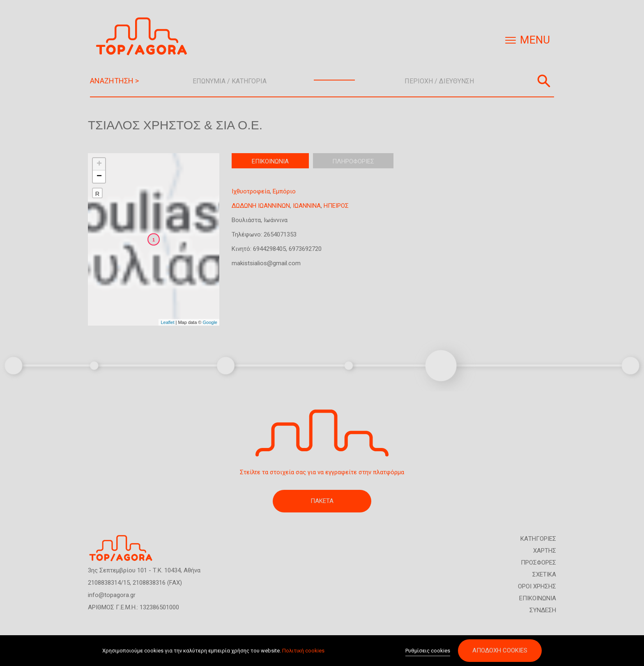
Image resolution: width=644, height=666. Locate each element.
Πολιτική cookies (303, 651)
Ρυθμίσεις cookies (428, 651)
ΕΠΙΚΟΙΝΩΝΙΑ (538, 598)
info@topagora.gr (112, 595)
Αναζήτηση (544, 81)
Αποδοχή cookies (500, 651)
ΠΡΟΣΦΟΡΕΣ (538, 563)
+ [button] (99, 164)
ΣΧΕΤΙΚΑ (544, 574)
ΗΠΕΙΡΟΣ (336, 206)
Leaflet (167, 322)
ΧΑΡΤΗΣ (545, 551)
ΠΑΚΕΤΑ (322, 501)
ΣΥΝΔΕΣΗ (543, 610)
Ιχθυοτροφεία (251, 191)
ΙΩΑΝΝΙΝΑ (307, 206)
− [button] (99, 177)
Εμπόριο (284, 191)
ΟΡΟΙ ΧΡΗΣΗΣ (537, 586)
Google (210, 322)
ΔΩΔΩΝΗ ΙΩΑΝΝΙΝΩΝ (261, 206)
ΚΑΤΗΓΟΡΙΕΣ (538, 539)
